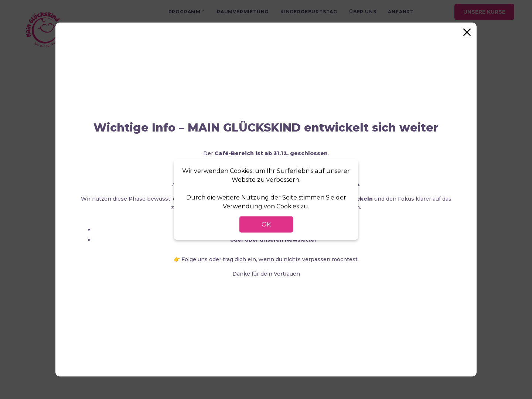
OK (266, 224)
